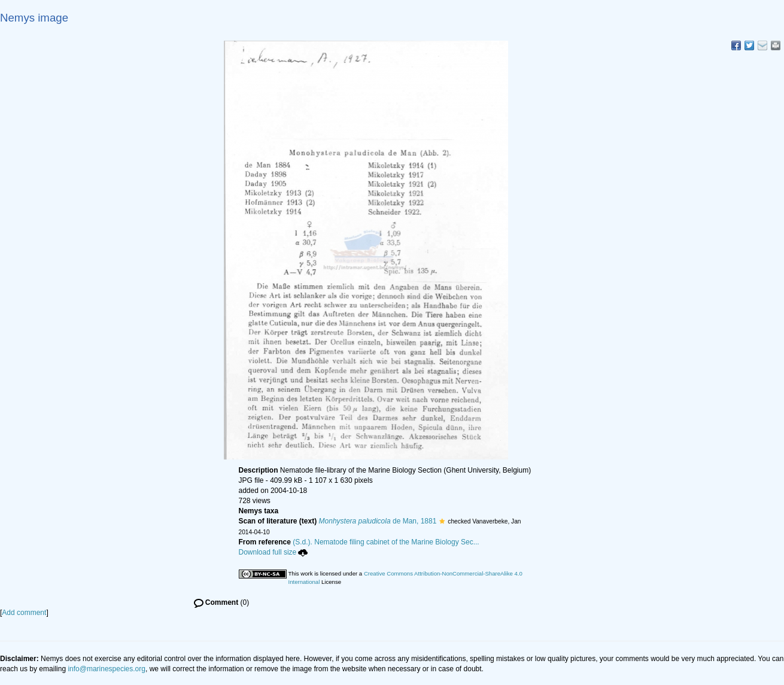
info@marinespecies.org (107, 669)
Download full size (274, 552)
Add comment (24, 613)
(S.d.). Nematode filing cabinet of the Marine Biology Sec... (386, 542)
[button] (442, 521)
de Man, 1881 (378, 521)
